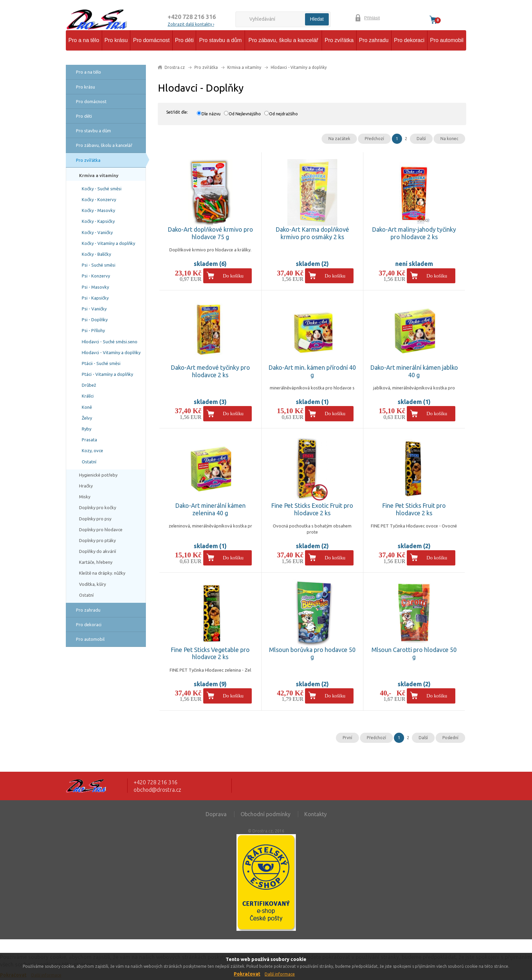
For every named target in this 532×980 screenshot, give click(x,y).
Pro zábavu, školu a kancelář (283, 40)
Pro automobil (447, 40)
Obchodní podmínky (265, 814)
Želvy (87, 418)
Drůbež (89, 385)
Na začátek (339, 139)
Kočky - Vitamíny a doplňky (108, 243)
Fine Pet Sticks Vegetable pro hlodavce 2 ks (210, 653)
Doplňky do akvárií (98, 551)
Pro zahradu (374, 40)
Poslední (450, 738)
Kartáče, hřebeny (96, 562)
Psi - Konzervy (96, 276)
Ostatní (89, 462)
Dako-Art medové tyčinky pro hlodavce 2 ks (210, 371)
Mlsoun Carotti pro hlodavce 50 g (414, 653)
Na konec (449, 139)
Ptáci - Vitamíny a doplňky (107, 374)
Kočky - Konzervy (99, 199)
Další (421, 139)
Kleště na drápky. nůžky (102, 573)
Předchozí (374, 139)
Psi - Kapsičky (95, 298)
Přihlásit (372, 18)
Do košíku (233, 276)
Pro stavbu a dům (220, 40)
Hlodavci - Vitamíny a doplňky (111, 352)
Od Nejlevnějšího (245, 114)
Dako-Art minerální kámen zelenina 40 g (210, 509)
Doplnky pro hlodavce (101, 530)
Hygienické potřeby (98, 475)
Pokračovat (247, 974)
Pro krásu (116, 40)
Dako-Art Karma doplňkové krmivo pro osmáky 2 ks (312, 233)
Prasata (89, 440)
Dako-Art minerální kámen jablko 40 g (414, 371)
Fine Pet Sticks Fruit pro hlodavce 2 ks (414, 509)
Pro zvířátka (339, 40)
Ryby (87, 429)
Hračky (86, 486)
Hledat (317, 19)
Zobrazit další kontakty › (191, 24)
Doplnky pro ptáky (97, 540)
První (347, 738)
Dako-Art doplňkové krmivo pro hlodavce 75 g (210, 233)
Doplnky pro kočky (98, 507)
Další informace (280, 974)
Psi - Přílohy (93, 330)
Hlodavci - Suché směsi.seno (110, 342)
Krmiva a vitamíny (99, 175)
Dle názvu (211, 114)
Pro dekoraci (409, 40)
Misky (85, 497)
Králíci (88, 396)
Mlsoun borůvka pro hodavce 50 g (312, 653)
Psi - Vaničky (94, 309)
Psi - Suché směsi (99, 265)
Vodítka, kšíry (92, 584)
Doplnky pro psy (95, 519)
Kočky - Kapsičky (98, 221)
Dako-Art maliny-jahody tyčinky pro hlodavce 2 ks (414, 233)
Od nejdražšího (283, 114)
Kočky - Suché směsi (102, 189)
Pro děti (184, 40)
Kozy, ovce (92, 450)
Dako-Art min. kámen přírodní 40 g (312, 371)
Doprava (216, 814)
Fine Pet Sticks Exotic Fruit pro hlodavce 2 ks (312, 509)
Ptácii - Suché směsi (101, 363)
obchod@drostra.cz (157, 790)
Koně (87, 407)
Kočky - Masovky (98, 210)
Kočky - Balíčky (96, 254)
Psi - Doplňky (95, 320)
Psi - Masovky (95, 287)
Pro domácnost (151, 40)
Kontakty (316, 814)
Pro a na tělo (84, 40)
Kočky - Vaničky (97, 232)
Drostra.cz (175, 67)
